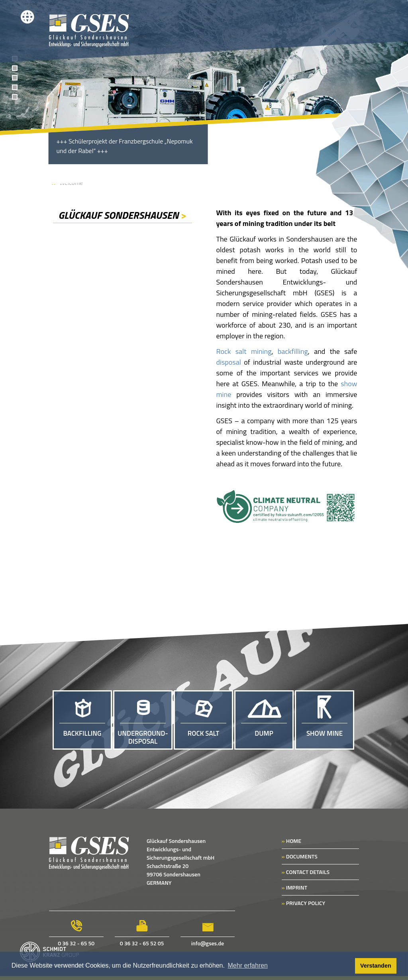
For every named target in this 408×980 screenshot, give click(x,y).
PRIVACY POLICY (304, 903)
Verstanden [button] (376, 966)
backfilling (293, 351)
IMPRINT (294, 887)
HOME (291, 841)
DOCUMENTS (300, 856)
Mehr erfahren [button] (248, 965)
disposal (228, 362)
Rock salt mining (244, 351)
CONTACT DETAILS (306, 872)
